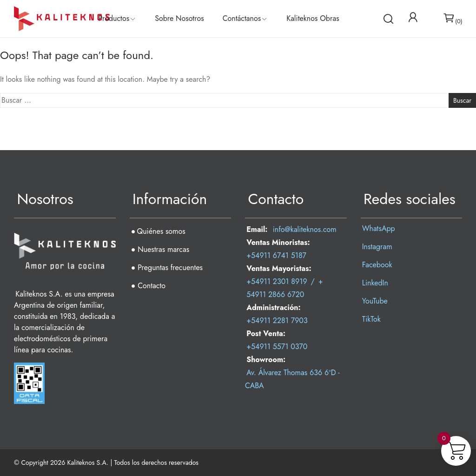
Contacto (152, 286)
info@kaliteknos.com (305, 229)
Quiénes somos (161, 231)
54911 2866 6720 (275, 294)
